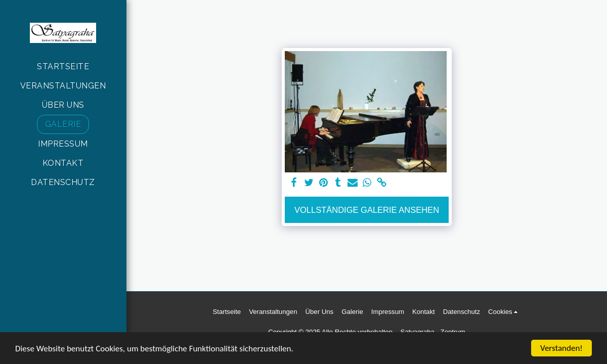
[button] (505, 312)
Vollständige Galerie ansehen (367, 210)
